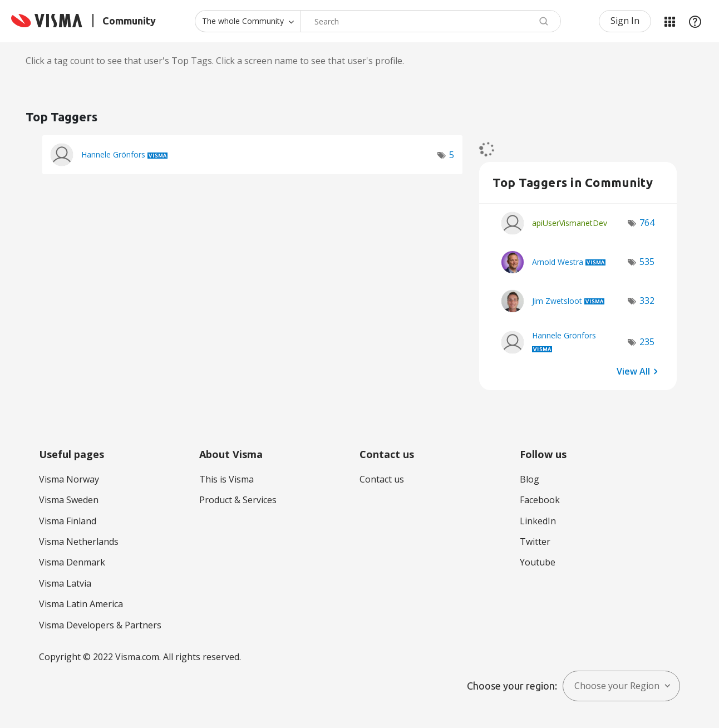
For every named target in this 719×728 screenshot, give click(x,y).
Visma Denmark (72, 562)
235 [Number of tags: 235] (647, 342)
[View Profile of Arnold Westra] (558, 262)
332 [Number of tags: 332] (647, 301)
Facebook (540, 500)
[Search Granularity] (248, 21)
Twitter (535, 542)
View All (633, 371)
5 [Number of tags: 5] (452, 155)
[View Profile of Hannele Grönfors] (113, 154)
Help (695, 21)
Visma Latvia (65, 583)
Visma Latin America (81, 604)
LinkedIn (538, 521)
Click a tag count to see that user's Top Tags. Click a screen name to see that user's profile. (215, 61)
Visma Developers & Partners (100, 625)
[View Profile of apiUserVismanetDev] (570, 223)
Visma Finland (68, 521)
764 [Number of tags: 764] (647, 223)
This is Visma (226, 479)
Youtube (538, 562)
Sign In (625, 21)
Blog (530, 479)
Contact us (382, 479)
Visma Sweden (69, 500)
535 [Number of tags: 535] (647, 262)
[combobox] (431, 21)
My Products (669, 21)
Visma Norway (69, 479)
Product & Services (238, 500)
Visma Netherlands (79, 542)
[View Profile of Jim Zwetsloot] (557, 301)
